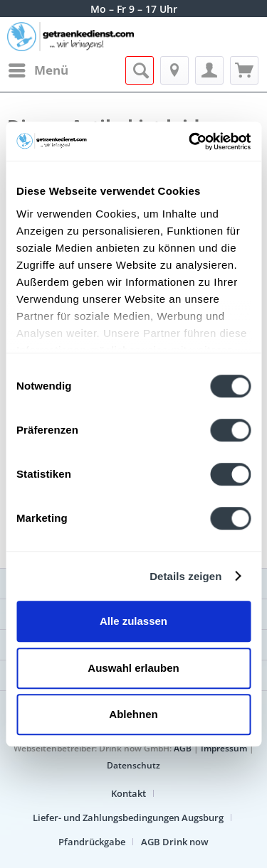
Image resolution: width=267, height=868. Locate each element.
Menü (38, 69)
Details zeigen (185, 576)
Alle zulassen (133, 621)
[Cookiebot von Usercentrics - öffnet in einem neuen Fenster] (190, 141)
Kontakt (129, 793)
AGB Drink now (175, 842)
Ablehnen (133, 714)
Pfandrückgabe (92, 842)
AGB (183, 748)
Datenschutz (133, 765)
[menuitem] (38, 70)
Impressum (224, 748)
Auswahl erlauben (133, 668)
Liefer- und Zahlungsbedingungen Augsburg (128, 818)
